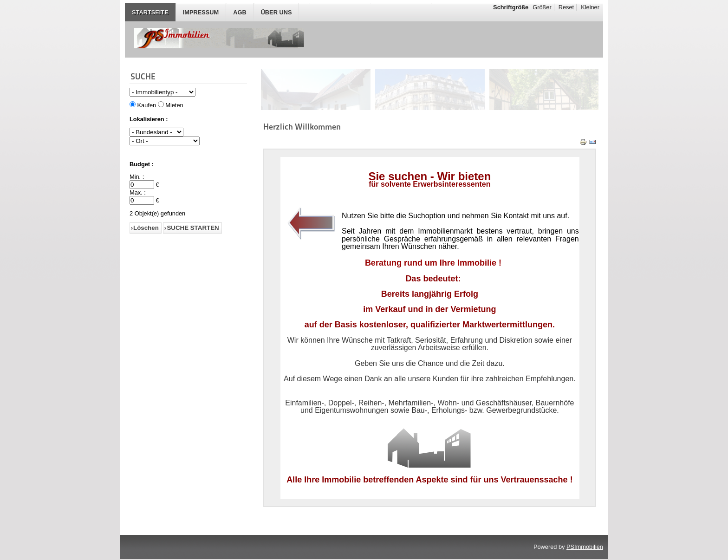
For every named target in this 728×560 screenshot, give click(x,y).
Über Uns (276, 12)
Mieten (174, 105)
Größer (542, 7)
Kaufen (147, 105)
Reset (566, 7)
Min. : (137, 177)
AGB (240, 12)
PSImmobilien (585, 547)
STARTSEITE (150, 12)
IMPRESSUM (201, 12)
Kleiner (590, 7)
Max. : (138, 192)
